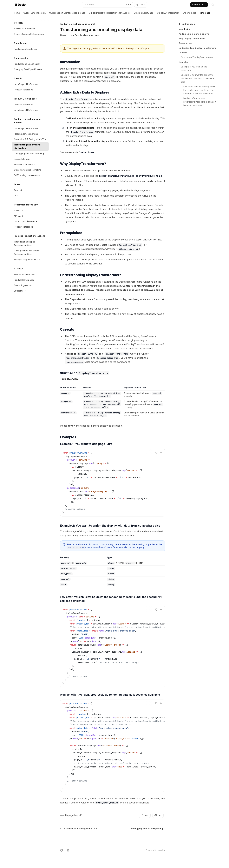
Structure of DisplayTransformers (197, 57)
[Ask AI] (161, 453)
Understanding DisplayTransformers (197, 48)
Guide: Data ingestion (35, 14)
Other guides (189, 14)
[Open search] (107, 5)
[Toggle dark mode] (213, 5)
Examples (184, 62)
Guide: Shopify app (144, 14)
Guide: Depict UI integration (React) (67, 14)
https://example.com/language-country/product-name (131, 176)
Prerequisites (186, 43)
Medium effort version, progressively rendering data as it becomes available (200, 102)
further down (86, 152)
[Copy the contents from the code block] (156, 453)
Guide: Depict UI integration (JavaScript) (110, 14)
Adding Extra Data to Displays (194, 34)
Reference (205, 14)
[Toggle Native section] (30, 211)
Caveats (183, 53)
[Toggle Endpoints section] (30, 291)
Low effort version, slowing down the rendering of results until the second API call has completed (200, 90)
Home (17, 14)
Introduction (185, 29)
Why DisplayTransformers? (193, 39)
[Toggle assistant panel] (141, 5)
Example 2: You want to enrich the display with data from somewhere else (198, 78)
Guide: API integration (168, 14)
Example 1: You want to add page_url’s (194, 68)
